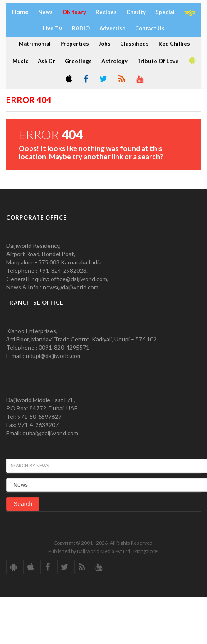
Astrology (115, 61)
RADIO (81, 28)
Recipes (106, 12)
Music (20, 61)
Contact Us (150, 28)
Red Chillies (174, 44)
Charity (136, 12)
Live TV (53, 28)
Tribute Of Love (158, 61)
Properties (75, 44)
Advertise (112, 28)
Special (165, 12)
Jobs (105, 44)
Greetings (78, 61)
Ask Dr (47, 61)
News (46, 12)
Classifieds (134, 44)
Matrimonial (35, 44)
